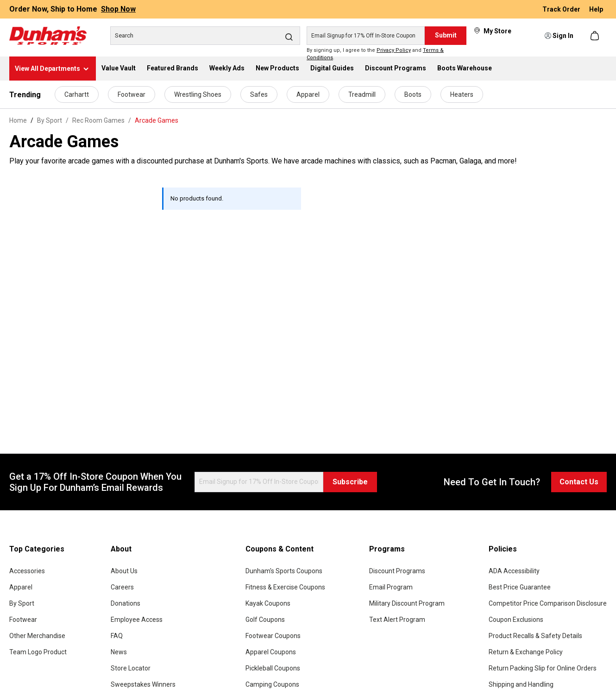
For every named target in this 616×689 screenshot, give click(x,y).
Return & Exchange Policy (526, 652)
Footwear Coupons (273, 636)
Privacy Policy (394, 50)
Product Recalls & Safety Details (535, 636)
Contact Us (579, 482)
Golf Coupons (265, 620)
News (119, 652)
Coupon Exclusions (516, 620)
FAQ (117, 636)
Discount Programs (397, 571)
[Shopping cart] (596, 36)
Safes (259, 94)
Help (596, 9)
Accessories (27, 571)
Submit (446, 35)
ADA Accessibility (514, 571)
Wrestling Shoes (198, 94)
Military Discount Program (407, 603)
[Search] (205, 36)
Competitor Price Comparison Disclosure (548, 603)
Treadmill (362, 94)
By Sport (22, 603)
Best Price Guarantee (520, 587)
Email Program (391, 587)
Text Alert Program (397, 620)
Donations (126, 603)
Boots (413, 94)
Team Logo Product (38, 652)
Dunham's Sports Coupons (284, 571)
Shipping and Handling (521, 684)
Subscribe (350, 482)
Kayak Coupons (268, 603)
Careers (122, 587)
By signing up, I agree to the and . (375, 54)
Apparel (308, 94)
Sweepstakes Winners (143, 684)
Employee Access (137, 620)
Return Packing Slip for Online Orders (543, 668)
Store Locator (131, 668)
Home (18, 120)
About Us (124, 571)
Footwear (132, 94)
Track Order (562, 9)
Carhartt (77, 94)
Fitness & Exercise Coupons (285, 587)
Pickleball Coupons (273, 668)
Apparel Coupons (271, 652)
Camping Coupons (272, 684)
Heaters (462, 94)
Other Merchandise (37, 636)
